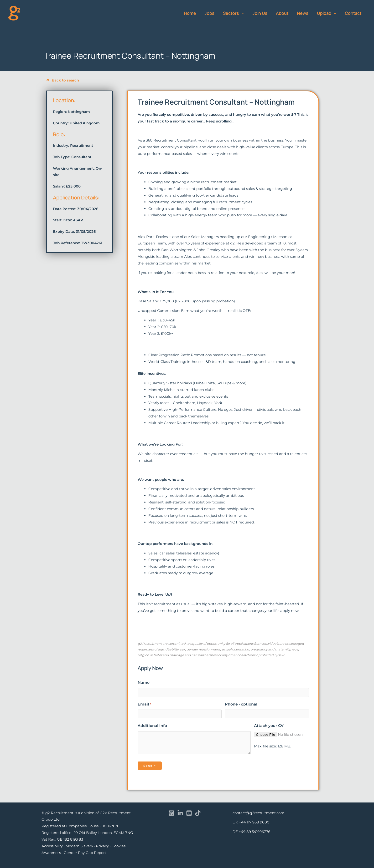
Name (144, 683)
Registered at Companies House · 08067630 (81, 826)
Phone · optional (241, 704)
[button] (242, 13)
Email (144, 704)
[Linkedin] (180, 813)
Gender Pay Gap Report (85, 853)
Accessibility (52, 846)
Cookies (119, 846)
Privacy (102, 846)
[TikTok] (198, 813)
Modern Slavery (79, 846)
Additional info (152, 726)
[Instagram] (171, 813)
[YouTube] (189, 813)
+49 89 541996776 (255, 832)
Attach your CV (269, 726)
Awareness (51, 853)
